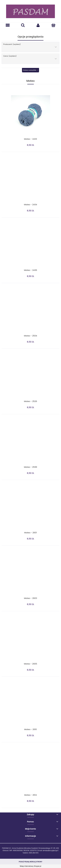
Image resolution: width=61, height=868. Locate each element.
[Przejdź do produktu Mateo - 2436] (30, 247)
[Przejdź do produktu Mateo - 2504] (30, 312)
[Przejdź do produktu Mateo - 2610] (30, 706)
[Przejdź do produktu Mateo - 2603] (30, 575)
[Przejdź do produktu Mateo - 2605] (30, 640)
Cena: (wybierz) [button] (10, 56)
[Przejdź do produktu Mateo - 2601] (30, 509)
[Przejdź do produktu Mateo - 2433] (30, 115)
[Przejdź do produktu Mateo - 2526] (30, 378)
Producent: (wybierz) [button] (12, 44)
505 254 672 (34, 853)
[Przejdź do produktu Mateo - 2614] (30, 771)
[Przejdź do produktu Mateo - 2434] (30, 181)
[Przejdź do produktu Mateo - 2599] (30, 443)
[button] (8, 25)
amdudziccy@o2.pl (50, 850)
